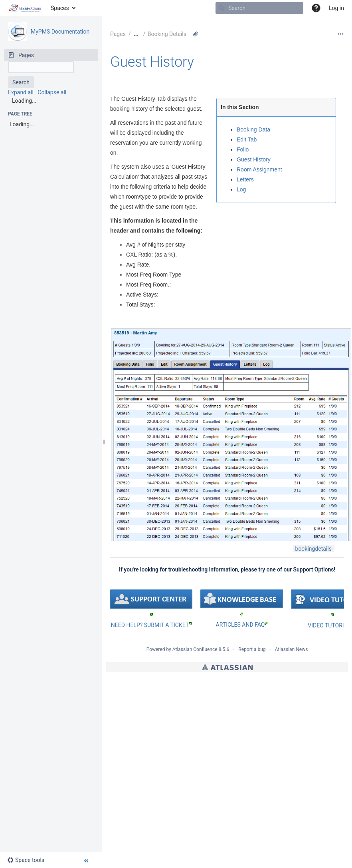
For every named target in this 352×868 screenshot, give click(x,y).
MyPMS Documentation (60, 32)
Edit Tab (247, 139)
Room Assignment (259, 169)
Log (241, 189)
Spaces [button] (60, 8)
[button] (316, 8)
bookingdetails (313, 549)
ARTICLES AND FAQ (242, 625)
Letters (245, 179)
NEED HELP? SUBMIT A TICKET (151, 625)
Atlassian (227, 667)
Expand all (21, 92)
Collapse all (52, 92)
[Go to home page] (25, 8)
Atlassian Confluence (195, 649)
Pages (118, 34)
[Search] (221, 8)
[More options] (340, 34)
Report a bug (252, 649)
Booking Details (167, 34)
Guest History (152, 62)
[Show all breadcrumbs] (136, 34)
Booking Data (253, 129)
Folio (243, 149)
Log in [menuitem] (336, 8)
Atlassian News (292, 649)
